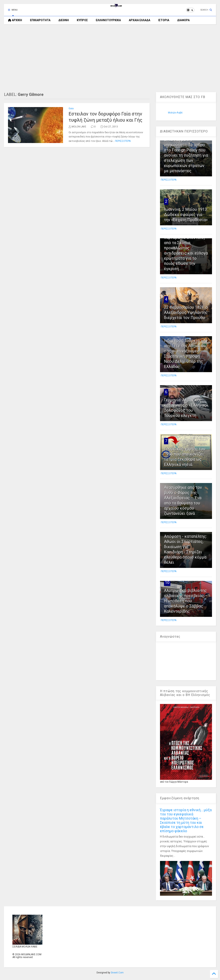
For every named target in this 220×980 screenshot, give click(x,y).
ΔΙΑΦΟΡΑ (183, 20)
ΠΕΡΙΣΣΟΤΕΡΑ (123, 141)
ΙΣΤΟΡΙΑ (164, 20)
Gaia (71, 108)
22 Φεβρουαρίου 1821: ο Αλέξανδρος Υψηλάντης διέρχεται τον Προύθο (186, 312)
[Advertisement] (110, 58)
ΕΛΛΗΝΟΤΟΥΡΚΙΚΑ (108, 20)
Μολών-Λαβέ (175, 113)
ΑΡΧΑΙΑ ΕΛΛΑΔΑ (139, 20)
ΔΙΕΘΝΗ (64, 20)
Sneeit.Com (117, 973)
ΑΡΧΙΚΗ (15, 20)
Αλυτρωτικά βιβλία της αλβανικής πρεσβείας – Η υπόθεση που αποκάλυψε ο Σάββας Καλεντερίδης (186, 601)
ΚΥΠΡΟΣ (82, 20)
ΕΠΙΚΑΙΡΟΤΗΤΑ (40, 20)
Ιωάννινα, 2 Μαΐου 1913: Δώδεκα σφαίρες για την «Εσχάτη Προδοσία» (186, 215)
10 (167, 582)
